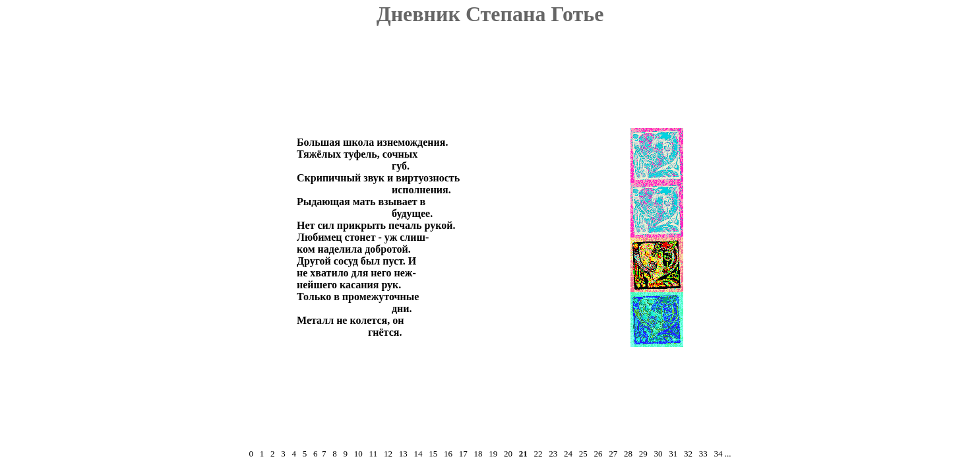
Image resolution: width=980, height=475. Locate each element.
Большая (319, 142)
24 (568, 454)
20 (508, 454)
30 (658, 454)
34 (718, 454)
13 (403, 454)
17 (463, 454)
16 (448, 454)
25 (583, 454)
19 (493, 454)
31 (673, 454)
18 (478, 454)
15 (433, 454)
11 (374, 454)
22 (538, 454)
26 (598, 454)
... (728, 454)
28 (628, 454)
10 (358, 454)
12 (388, 454)
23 (553, 454)
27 (613, 454)
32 (688, 454)
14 (418, 454)
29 (643, 454)
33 (703, 454)
